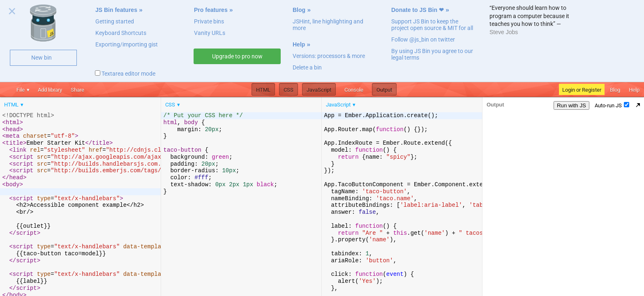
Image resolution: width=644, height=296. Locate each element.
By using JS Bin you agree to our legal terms (432, 54)
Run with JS (571, 105)
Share (77, 90)
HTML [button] (263, 90)
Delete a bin (307, 67)
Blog (299, 10)
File (21, 90)
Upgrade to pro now (237, 56)
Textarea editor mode (125, 74)
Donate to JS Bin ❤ (418, 10)
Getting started (115, 21)
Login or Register (582, 90)
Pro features (211, 10)
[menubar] (66, 103)
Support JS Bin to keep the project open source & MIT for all (432, 25)
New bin (42, 58)
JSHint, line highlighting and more (328, 25)
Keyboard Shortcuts (121, 33)
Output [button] (384, 90)
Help (299, 44)
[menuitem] (14, 105)
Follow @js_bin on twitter (423, 39)
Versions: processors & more (329, 56)
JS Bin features (116, 10)
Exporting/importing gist (127, 44)
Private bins (209, 21)
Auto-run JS (612, 105)
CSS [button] (289, 90)
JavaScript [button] (319, 90)
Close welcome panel (12, 13)
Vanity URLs (210, 33)
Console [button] (354, 90)
